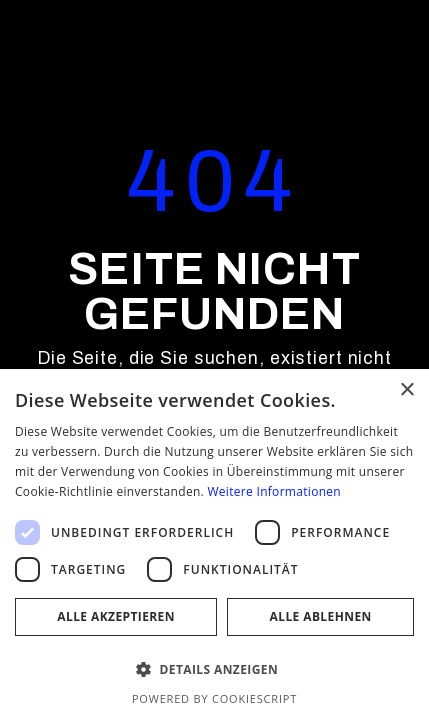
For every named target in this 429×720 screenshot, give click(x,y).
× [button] (406, 390)
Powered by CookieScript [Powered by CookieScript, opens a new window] (214, 698)
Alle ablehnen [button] (321, 616)
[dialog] (214, 544)
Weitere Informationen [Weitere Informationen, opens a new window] (274, 491)
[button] (214, 670)
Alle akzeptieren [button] (116, 616)
